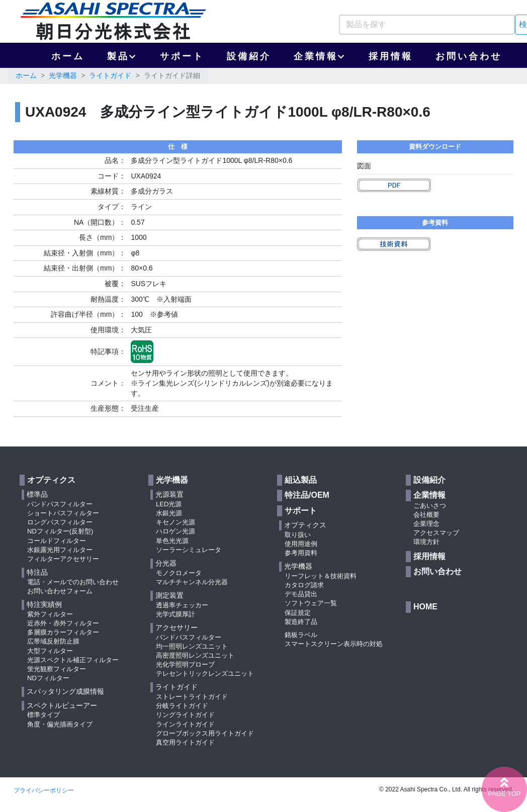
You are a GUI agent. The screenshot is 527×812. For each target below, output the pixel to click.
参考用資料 (301, 553)
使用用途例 (301, 544)
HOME (425, 607)
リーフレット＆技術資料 (321, 576)
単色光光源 (172, 541)
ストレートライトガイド (192, 697)
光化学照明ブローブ (185, 664)
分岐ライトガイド (182, 706)
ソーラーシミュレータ (189, 550)
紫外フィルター (50, 614)
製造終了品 (301, 622)
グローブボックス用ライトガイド (205, 733)
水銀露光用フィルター (60, 550)
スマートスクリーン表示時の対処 (334, 644)
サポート (182, 56)
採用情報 (391, 56)
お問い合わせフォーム (60, 591)
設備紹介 (249, 56)
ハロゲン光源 (175, 531)
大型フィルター (50, 651)
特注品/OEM (307, 495)
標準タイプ (43, 715)
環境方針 (426, 542)
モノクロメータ (179, 573)
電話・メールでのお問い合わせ (73, 582)
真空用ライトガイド (185, 742)
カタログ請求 (304, 585)
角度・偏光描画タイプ (60, 724)
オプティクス (51, 480)
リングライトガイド (185, 715)
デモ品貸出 (301, 594)
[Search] (427, 25)
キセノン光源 (175, 522)
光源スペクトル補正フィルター (73, 660)
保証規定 (298, 613)
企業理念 (426, 524)
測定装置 (169, 595)
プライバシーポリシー (44, 790)
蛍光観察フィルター (57, 669)
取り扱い (298, 535)
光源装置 (169, 494)
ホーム (68, 56)
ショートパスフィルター (63, 513)
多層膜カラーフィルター (63, 632)
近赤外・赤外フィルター (63, 623)
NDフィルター (48, 678)
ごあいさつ (430, 506)
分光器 (166, 563)
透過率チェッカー (182, 605)
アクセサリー (177, 627)
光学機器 (63, 75)
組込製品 (301, 480)
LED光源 (169, 504)
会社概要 (426, 515)
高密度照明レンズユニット (195, 655)
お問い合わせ (469, 56)
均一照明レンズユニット (192, 646)
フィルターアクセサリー (63, 559)
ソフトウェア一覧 (311, 603)
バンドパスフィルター (60, 504)
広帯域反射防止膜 (53, 641)
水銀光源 (169, 513)
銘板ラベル (301, 635)
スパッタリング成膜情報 (65, 691)
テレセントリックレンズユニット (205, 673)
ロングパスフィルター (60, 522)
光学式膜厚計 (175, 614)
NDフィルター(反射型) (60, 531)
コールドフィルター (57, 541)
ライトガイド (110, 75)
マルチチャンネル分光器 (192, 582)
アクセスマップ (436, 533)
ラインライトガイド (185, 724)
